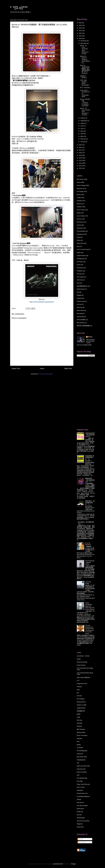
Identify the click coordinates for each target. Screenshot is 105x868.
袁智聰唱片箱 (81, 711)
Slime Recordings (82, 662)
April (82, 134)
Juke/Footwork (81, 256)
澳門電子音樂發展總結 (83, 326)
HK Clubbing (81, 699)
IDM (78, 292)
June (82, 128)
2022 (81, 33)
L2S (78, 680)
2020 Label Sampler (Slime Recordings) (84, 83)
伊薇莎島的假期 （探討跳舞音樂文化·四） (90, 435)
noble (78, 717)
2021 (81, 36)
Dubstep (79, 201)
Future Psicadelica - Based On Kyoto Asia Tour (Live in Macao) (90, 606)
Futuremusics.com (82, 793)
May (82, 131)
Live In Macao (81, 216)
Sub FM (79, 815)
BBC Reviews (81, 729)
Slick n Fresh (81, 787)
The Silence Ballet (82, 806)
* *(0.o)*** (19, 8)
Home (42, 369)
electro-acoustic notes (83, 766)
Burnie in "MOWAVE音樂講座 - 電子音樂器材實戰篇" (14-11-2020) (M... (85, 69)
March (83, 136)
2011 (81, 166)
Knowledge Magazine (83, 796)
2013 (81, 160)
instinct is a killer (82, 705)
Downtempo (80, 234)
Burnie (79, 195)
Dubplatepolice (81, 760)
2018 (81, 147)
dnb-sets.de (80, 802)
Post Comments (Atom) (46, 374)
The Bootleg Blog (82, 751)
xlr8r (78, 775)
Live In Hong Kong (82, 249)
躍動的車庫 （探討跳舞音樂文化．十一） (90, 480)
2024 (81, 28)
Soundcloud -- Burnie (83, 656)
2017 (81, 150)
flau (78, 693)
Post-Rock (80, 268)
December (84, 41)
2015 (81, 155)
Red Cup (79, 720)
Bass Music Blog (82, 757)
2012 (81, 163)
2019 (81, 145)
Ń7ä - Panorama (85, 88)
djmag (79, 745)
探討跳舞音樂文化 (82, 286)
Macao (79, 204)
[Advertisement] (85, 393)
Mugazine (80, 824)
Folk (78, 283)
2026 (81, 23)
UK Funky (80, 262)
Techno (79, 225)
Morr (78, 741)
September (84, 121)
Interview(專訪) (81, 320)
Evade (79, 252)
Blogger (74, 864)
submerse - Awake (89, 583)
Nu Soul (79, 304)
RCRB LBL (80, 812)
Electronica (80, 222)
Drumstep (80, 314)
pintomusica (80, 809)
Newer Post (16, 369)
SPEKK (79, 800)
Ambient (79, 207)
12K (78, 763)
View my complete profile (84, 345)
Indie (78, 237)
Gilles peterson (81, 702)
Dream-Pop (80, 243)
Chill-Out (79, 280)
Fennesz (79, 687)
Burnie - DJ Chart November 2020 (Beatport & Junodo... (84, 50)
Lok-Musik (80, 748)
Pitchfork (79, 726)
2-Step (79, 198)
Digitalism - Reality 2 (83, 77)
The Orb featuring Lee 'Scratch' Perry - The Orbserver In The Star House (90, 629)
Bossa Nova (80, 310)
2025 (81, 25)
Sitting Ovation (81, 732)
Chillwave (80, 271)
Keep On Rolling (82, 772)
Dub (78, 246)
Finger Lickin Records (83, 784)
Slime (78, 240)
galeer (79, 714)
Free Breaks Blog (82, 778)
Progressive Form (82, 684)
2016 (81, 153)
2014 (81, 158)
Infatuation (80, 790)
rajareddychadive (58, 864)
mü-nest (79, 696)
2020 (81, 38)
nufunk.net (80, 754)
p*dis (78, 690)
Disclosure (80, 228)
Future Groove (81, 665)
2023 (81, 31)
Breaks (79, 213)
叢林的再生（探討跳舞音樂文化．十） (90, 503)
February (83, 139)
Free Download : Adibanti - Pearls (90, 562)
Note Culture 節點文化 (83, 677)
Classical (79, 298)
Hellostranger (81, 818)
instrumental (80, 317)
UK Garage (80, 191)
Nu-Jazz (79, 274)
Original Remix (81, 708)
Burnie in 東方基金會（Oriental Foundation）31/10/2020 (85, 102)
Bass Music (80, 179)
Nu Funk (79, 219)
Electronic (80, 188)
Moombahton (81, 323)
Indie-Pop (80, 307)
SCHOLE (80, 723)
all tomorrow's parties (83, 821)
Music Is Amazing (82, 735)
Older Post (68, 369)
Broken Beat (80, 289)
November (84, 43)
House (79, 182)
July (82, 126)
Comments (82, 842)
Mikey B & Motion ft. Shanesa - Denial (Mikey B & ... (85, 59)
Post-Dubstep (81, 231)
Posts (80, 839)
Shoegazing (80, 259)
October (83, 118)
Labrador (79, 738)
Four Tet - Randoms (88, 544)
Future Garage (81, 185)
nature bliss (80, 827)
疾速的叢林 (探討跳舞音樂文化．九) (90, 457)
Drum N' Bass (81, 210)
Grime (79, 265)
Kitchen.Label (81, 301)
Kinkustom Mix (81, 769)
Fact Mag (80, 781)
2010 (81, 168)
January (83, 142)
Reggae (79, 295)
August (83, 123)
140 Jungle (80, 277)
